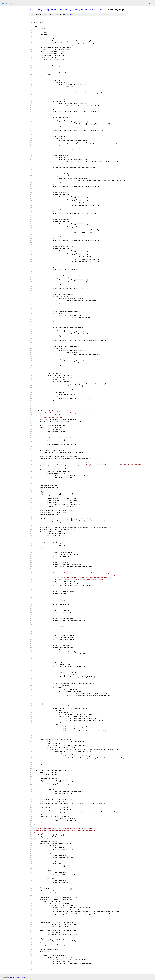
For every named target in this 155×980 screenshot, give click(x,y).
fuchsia (32, 10)
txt (147, 977)
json (151, 977)
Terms (23, 977)
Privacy (17, 977)
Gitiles (12, 977)
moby (62, 10)
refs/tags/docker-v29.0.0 (83, 10)
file (70, 14)
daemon (101, 10)
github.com (53, 10)
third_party (42, 10)
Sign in (151, 3)
